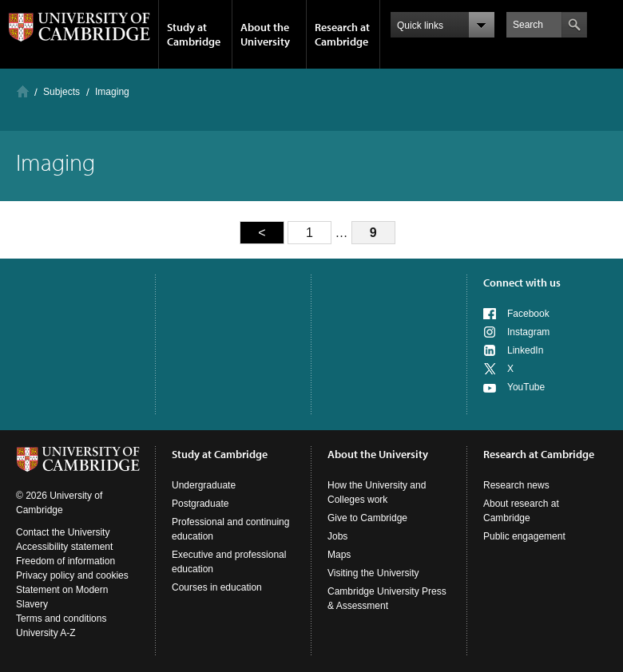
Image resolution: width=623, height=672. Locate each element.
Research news (516, 485)
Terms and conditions (61, 619)
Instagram (528, 332)
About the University (265, 34)
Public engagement (524, 536)
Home (23, 91)
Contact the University (63, 532)
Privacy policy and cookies (72, 575)
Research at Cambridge (342, 34)
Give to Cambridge (367, 518)
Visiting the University (373, 573)
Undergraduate (204, 485)
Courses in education (217, 587)
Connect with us (522, 283)
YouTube (526, 387)
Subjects (62, 92)
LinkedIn (525, 350)
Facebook (528, 314)
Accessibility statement (64, 547)
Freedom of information (65, 561)
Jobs (337, 536)
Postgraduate (200, 504)
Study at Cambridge (194, 34)
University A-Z (46, 633)
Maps (339, 555)
